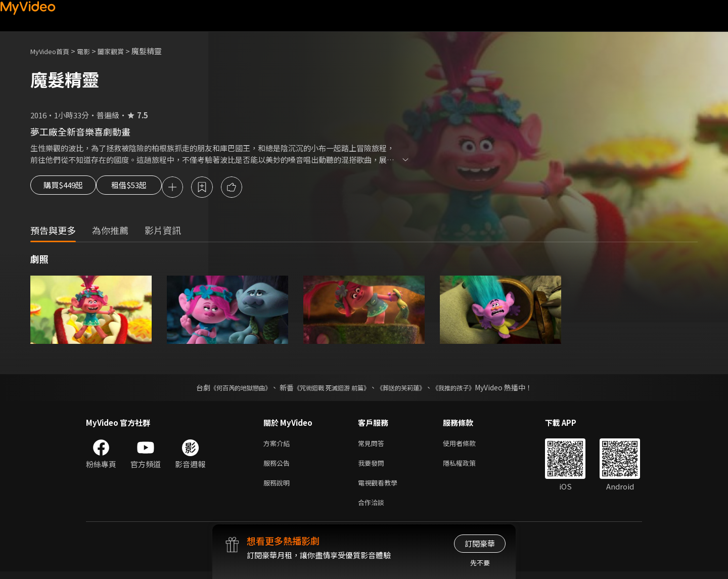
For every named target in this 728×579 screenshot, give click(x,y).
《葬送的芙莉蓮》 (408, 389)
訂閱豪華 (480, 543)
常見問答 (373, 445)
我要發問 (373, 466)
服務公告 (279, 466)
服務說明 (279, 488)
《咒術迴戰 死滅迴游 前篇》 (329, 389)
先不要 (480, 563)
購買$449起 (67, 188)
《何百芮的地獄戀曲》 (227, 389)
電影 (92, 51)
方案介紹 (279, 445)
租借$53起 (145, 188)
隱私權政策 (468, 466)
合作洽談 (373, 509)
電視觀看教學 (381, 488)
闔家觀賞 (122, 51)
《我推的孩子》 (469, 389)
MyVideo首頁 (53, 51)
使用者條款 (468, 445)
